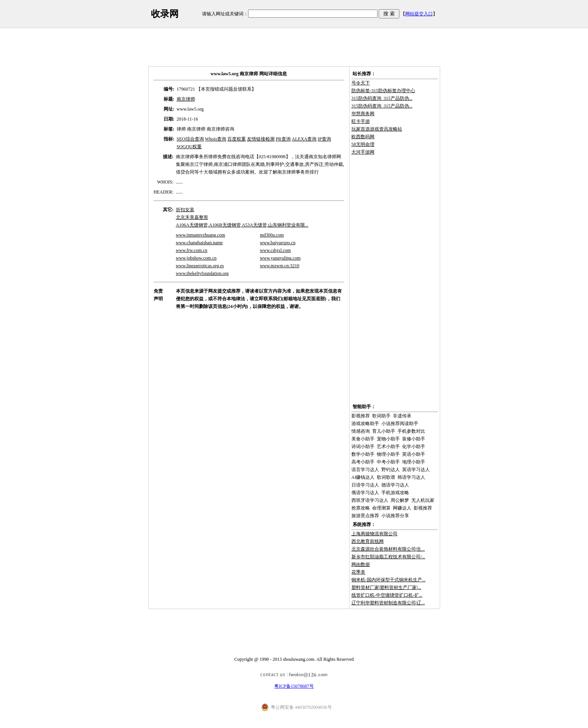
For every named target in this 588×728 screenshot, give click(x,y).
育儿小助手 (384, 431)
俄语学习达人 (365, 493)
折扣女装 (185, 210)
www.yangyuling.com (280, 258)
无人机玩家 (423, 500)
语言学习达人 (365, 470)
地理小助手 (414, 462)
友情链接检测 (261, 139)
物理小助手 (388, 454)
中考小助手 (388, 462)
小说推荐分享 (395, 516)
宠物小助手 (388, 439)
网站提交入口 (419, 14)
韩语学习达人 (411, 477)
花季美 (358, 572)
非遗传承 (402, 416)
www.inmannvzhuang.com (201, 235)
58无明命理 (363, 144)
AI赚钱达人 (363, 477)
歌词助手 (381, 416)
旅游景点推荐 (365, 516)
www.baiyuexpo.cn (278, 243)
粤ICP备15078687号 (294, 686)
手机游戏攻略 (395, 493)
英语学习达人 (416, 470)
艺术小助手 (388, 447)
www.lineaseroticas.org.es (200, 266)
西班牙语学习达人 (370, 500)
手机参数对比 (411, 431)
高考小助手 (363, 462)
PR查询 (283, 139)
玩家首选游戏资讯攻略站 (377, 129)
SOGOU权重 (189, 147)
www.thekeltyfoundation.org (202, 273)
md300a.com (272, 235)
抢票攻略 (361, 508)
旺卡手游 (361, 121)
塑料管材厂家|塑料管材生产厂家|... (386, 587)
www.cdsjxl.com (276, 250)
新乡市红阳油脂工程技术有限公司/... (388, 557)
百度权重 (237, 139)
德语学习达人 (395, 485)
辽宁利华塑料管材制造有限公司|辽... (388, 603)
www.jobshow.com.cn (196, 258)
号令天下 (361, 83)
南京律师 (186, 99)
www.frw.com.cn (192, 250)
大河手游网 (363, 152)
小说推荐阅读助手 (400, 424)
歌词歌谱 (386, 477)
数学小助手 (363, 454)
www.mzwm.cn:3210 (280, 266)
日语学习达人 (365, 485)
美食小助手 (363, 439)
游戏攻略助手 (365, 424)
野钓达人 (391, 470)
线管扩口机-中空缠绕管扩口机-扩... (387, 595)
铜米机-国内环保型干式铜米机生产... (388, 580)
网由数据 (361, 564)
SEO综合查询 (190, 139)
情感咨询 (361, 431)
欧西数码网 (363, 137)
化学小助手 (414, 447)
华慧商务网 (363, 114)
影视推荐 (361, 416)
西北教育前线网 (368, 541)
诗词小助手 (363, 447)
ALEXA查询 (304, 139)
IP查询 (324, 139)
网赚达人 (402, 508)
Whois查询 (216, 139)
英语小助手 (414, 454)
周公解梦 (400, 500)
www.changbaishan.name (200, 243)
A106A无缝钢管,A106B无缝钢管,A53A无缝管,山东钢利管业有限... (242, 225)
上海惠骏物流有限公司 (374, 534)
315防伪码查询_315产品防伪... (382, 98)
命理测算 (381, 508)
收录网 (165, 14)
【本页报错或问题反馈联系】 (226, 89)
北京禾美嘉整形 (192, 217)
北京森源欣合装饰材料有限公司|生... (388, 549)
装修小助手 (414, 439)
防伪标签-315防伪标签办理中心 (383, 91)
